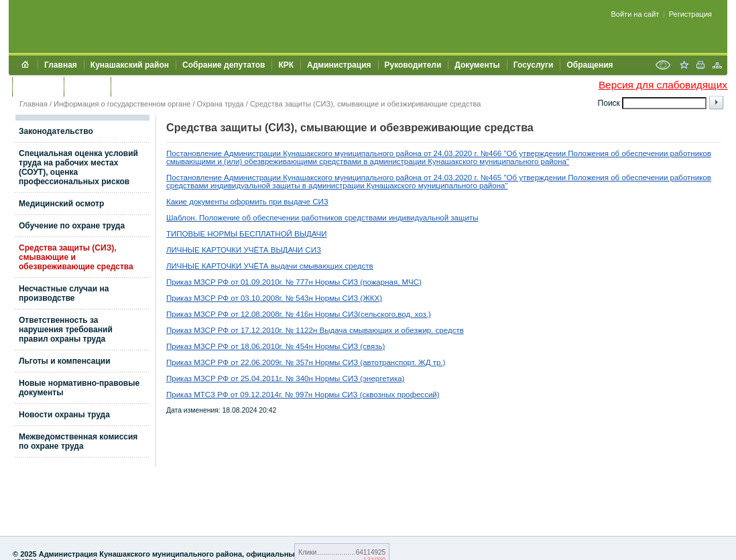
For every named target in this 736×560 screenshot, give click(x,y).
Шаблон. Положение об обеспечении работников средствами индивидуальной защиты (322, 218)
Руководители (413, 65)
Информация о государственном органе (122, 104)
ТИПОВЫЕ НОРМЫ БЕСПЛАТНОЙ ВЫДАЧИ (246, 234)
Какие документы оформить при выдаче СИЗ (247, 202)
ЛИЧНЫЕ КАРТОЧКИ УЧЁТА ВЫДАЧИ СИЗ (244, 250)
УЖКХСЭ (87, 86)
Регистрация (690, 14)
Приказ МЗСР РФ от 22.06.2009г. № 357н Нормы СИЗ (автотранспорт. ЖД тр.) (306, 362)
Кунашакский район (130, 65)
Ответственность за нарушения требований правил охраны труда (66, 330)
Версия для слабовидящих (663, 85)
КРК (286, 65)
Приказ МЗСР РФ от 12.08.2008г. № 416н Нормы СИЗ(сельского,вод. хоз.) (299, 314)
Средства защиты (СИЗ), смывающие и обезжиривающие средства (365, 104)
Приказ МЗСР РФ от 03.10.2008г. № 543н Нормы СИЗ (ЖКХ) (274, 298)
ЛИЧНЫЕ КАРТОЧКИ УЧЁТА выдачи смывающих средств (270, 266)
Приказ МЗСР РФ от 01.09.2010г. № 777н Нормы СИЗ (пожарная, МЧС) (294, 282)
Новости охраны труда (64, 415)
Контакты (38, 86)
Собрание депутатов (224, 65)
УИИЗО (131, 86)
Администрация (339, 65)
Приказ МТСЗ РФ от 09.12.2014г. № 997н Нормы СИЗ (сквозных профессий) (303, 395)
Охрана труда (221, 104)
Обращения (590, 65)
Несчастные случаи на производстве (64, 293)
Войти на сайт (635, 14)
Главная (61, 65)
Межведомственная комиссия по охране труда (78, 441)
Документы (477, 65)
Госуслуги (534, 65)
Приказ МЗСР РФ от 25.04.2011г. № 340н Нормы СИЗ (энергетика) (285, 378)
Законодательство (56, 131)
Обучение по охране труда (72, 226)
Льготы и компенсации (65, 361)
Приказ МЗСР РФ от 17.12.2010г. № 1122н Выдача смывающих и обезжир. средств (315, 330)
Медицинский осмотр (61, 204)
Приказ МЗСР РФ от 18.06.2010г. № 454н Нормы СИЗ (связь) (275, 346)
